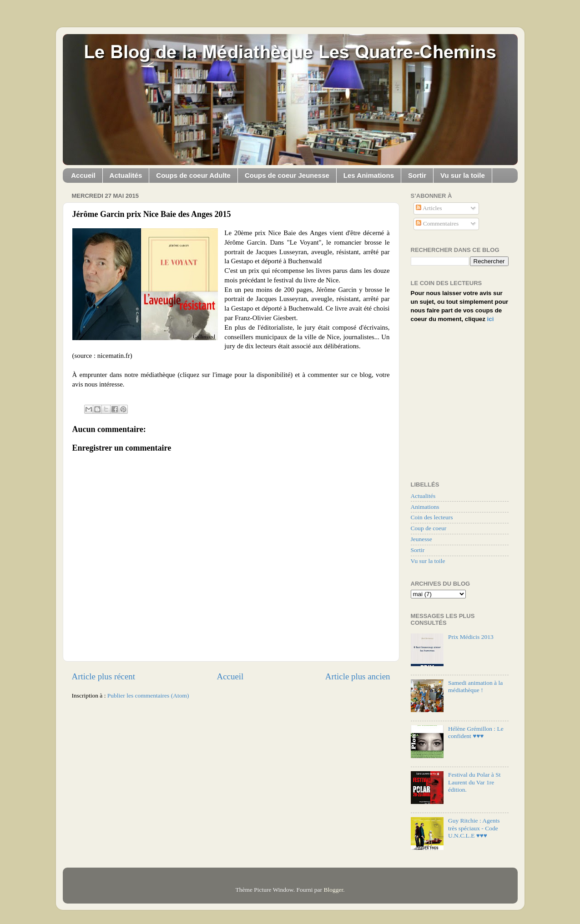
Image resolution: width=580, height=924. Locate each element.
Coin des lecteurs (432, 517)
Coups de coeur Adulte (193, 175)
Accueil (83, 175)
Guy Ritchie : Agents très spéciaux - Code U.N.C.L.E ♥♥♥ (474, 828)
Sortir (417, 175)
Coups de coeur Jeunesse (287, 175)
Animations (425, 507)
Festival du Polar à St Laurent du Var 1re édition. (474, 782)
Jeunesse (421, 539)
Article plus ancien (358, 676)
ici (491, 319)
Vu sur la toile (463, 175)
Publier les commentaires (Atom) (148, 696)
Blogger (333, 890)
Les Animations (369, 175)
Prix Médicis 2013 (471, 637)
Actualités (126, 175)
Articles (429, 208)
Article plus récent (104, 676)
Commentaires (437, 223)
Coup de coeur (429, 528)
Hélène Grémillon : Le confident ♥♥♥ (476, 732)
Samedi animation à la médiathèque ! (475, 686)
